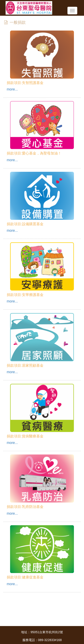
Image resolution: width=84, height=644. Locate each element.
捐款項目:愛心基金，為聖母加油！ (34, 153)
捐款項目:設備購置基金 (25, 224)
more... (12, 89)
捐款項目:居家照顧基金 (25, 365)
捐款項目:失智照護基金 (25, 83)
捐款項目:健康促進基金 (25, 577)
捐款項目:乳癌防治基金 (25, 507)
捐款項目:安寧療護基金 (25, 295)
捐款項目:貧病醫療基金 (25, 436)
